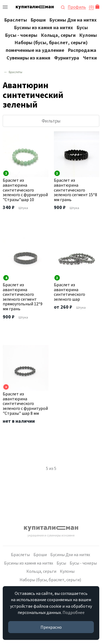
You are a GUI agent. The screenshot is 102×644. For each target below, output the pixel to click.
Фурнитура (67, 58)
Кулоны (88, 35)
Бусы (82, 27)
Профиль (77, 7)
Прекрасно (51, 627)
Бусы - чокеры (21, 35)
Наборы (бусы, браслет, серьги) (51, 42)
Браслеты (16, 20)
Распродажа (82, 50)
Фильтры (51, 121)
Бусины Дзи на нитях (73, 20)
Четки (90, 58)
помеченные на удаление (35, 50)
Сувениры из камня (28, 58)
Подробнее (74, 612)
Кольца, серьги (58, 35)
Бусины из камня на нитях (44, 27)
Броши (38, 20)
